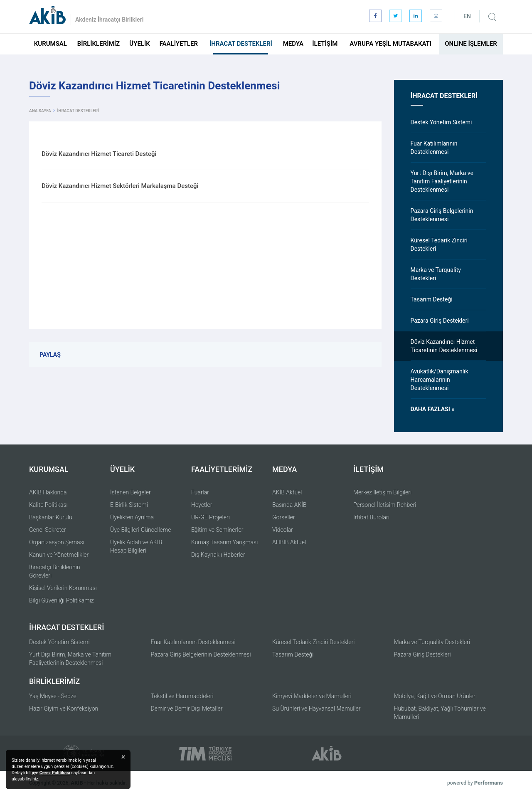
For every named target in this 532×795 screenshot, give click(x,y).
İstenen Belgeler (131, 492)
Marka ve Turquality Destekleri (432, 642)
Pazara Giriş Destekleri (422, 654)
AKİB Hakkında (48, 492)
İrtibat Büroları (371, 517)
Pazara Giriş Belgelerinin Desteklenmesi (201, 654)
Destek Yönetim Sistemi (59, 642)
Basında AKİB (289, 505)
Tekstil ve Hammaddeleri (182, 696)
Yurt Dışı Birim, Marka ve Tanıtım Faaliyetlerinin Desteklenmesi (70, 659)
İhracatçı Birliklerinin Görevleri (55, 571)
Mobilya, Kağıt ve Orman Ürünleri (435, 696)
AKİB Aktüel (287, 492)
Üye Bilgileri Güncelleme (140, 530)
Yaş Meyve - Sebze (53, 696)
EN (467, 16)
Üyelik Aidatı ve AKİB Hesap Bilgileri (136, 546)
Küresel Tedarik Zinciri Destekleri (313, 642)
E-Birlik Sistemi (129, 505)
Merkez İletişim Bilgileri (382, 492)
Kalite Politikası (48, 505)
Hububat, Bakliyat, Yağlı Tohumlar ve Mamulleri (440, 713)
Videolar (283, 530)
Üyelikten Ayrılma (132, 517)
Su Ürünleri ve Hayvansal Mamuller (316, 709)
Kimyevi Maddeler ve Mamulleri (312, 696)
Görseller (284, 517)
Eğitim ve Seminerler (217, 530)
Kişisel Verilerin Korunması (63, 588)
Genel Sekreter (48, 530)
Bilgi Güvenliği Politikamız (62, 600)
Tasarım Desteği (293, 654)
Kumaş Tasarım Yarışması (224, 542)
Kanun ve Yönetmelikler (59, 555)
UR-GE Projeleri (211, 517)
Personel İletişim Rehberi (385, 505)
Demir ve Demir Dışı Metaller (187, 709)
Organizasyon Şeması (57, 542)
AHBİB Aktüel (289, 542)
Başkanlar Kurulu (51, 517)
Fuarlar (200, 492)
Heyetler (202, 505)
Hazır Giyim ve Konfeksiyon (64, 709)
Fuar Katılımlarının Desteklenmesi (193, 642)
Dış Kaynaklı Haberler (218, 555)
